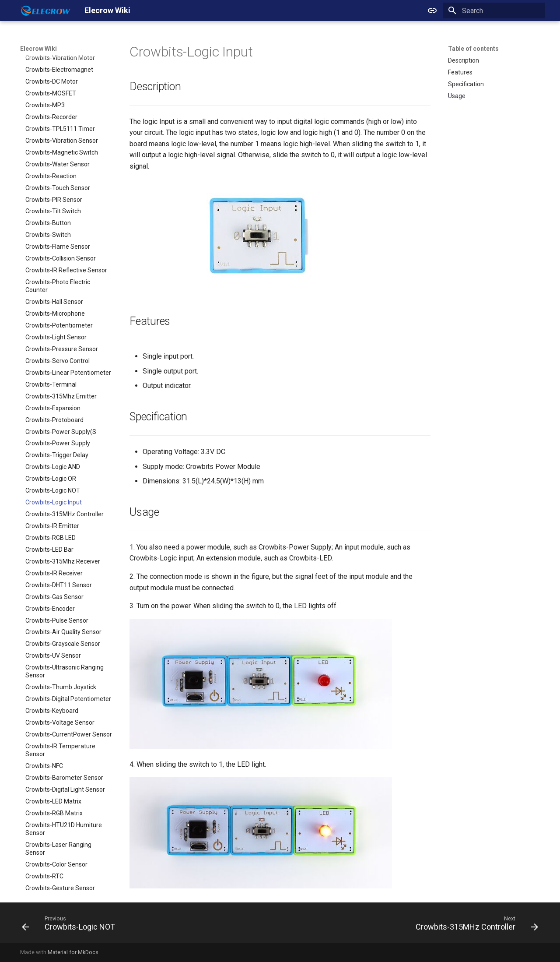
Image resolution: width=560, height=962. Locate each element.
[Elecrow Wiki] (45, 11)
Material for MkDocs (73, 952)
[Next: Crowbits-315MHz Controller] (475, 925)
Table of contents (473, 49)
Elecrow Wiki (38, 49)
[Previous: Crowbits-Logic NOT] (71, 925)
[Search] (494, 11)
